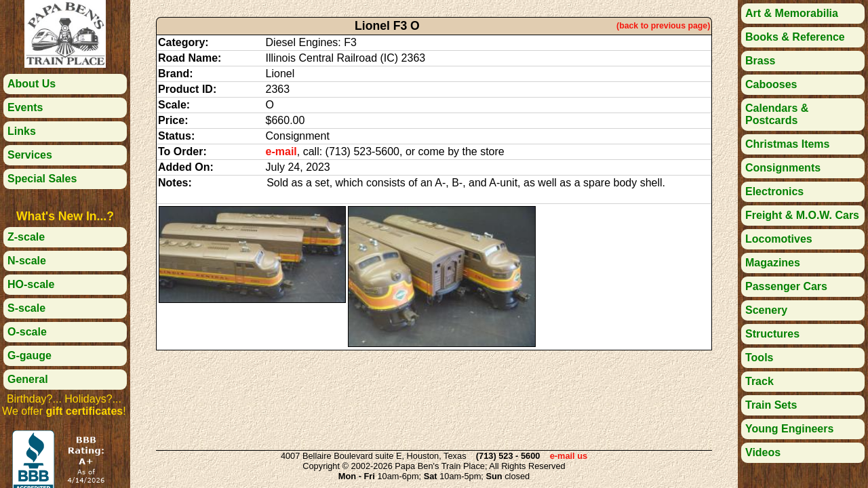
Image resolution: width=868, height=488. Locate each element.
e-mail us (569, 456)
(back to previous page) (663, 26)
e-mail (281, 151)
